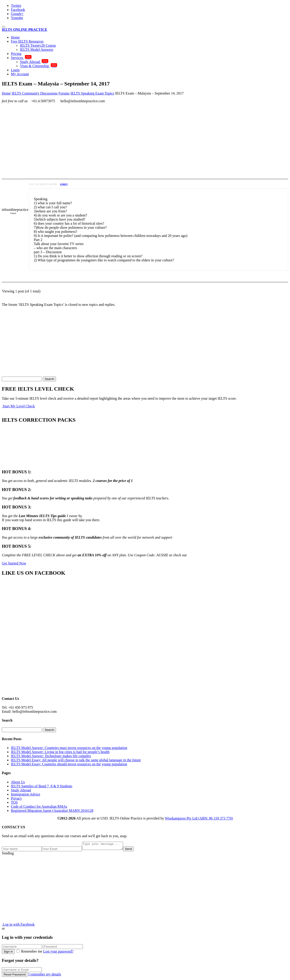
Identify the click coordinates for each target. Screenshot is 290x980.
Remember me (30, 953)
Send (133, 850)
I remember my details (45, 976)
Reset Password (15, 976)
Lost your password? (58, 953)
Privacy (16, 798)
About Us (18, 782)
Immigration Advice (25, 794)
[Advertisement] (138, 139)
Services (21, 58)
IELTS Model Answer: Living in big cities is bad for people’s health (60, 752)
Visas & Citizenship (39, 66)
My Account (20, 74)
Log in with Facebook (18, 926)
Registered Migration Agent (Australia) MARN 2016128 (52, 811)
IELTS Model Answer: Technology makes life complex (51, 756)
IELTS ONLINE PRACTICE (24, 30)
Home (15, 37)
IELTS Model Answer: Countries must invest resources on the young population (69, 748)
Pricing (16, 54)
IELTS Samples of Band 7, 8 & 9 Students (42, 786)
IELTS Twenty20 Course (38, 45)
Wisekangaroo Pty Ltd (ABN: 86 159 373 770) (199, 818)
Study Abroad (34, 62)
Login (15, 70)
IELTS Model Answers (37, 50)
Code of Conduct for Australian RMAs (39, 806)
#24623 (64, 184)
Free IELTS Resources (27, 41)
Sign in (8, 953)
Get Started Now (14, 563)
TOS (14, 802)
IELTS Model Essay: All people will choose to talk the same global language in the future (76, 760)
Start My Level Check (18, 406)
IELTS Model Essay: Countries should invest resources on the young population (69, 764)
